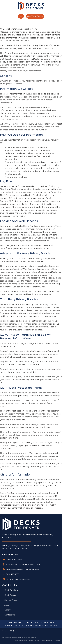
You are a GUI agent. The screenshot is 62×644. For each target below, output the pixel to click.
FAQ (4, 631)
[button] (21, 16)
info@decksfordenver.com (18, 579)
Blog (12, 631)
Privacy (37, 641)
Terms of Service (46, 641)
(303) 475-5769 (12, 574)
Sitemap (57, 641)
